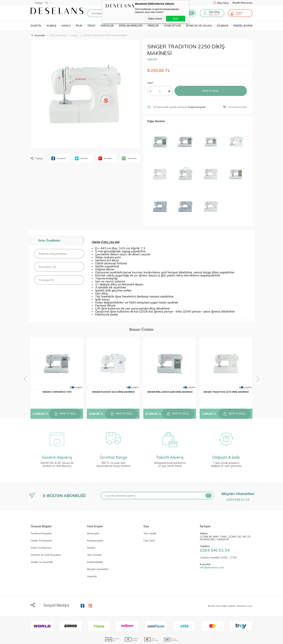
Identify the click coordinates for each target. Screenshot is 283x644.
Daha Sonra (155, 19)
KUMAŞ (52, 26)
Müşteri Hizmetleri (98, 560)
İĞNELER (153, 26)
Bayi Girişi (222, 3)
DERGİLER (107, 26)
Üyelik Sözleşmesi (41, 532)
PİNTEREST (105, 158)
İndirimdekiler (95, 553)
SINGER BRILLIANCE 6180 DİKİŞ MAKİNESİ (170, 393)
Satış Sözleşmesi (41, 539)
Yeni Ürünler (94, 546)
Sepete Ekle (211, 91)
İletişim (91, 539)
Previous (24, 374)
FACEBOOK (58, 158)
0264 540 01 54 (238, 490)
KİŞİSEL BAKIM (243, 26)
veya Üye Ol (214, 15)
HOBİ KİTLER (172, 26)
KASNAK (223, 26)
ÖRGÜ (91, 26)
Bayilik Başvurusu (243, 3)
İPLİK (79, 26)
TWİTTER (81, 158)
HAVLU (66, 26)
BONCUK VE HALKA (199, 26)
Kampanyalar (95, 532)
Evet (175, 19)
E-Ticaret (130, 639)
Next (259, 374)
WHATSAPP (129, 158)
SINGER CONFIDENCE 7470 (57, 393)
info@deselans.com (212, 558)
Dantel (36, 26)
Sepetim (92, 567)
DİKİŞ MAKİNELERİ (131, 26)
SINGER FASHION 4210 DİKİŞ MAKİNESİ (113, 393)
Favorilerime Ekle (235, 107)
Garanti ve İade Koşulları (46, 546)
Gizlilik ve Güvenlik (42, 553)
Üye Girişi (214, 12)
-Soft (121, 639)
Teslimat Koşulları (41, 525)
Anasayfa (93, 525)
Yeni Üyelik (150, 525)
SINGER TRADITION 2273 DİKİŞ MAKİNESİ (226, 393)
